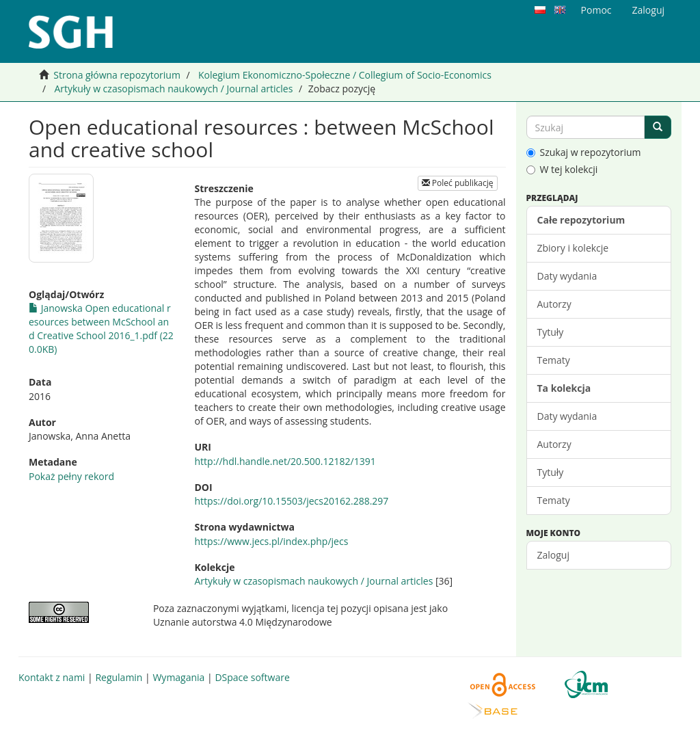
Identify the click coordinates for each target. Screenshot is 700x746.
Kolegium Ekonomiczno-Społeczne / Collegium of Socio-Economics (345, 75)
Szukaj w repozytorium (584, 152)
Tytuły (551, 332)
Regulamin (119, 677)
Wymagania (178, 677)
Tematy (554, 360)
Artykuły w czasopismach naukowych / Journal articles (173, 89)
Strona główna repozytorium (117, 75)
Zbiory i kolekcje (573, 248)
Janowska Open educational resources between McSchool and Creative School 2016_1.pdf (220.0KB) (101, 329)
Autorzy (554, 304)
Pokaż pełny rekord (71, 476)
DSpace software (252, 677)
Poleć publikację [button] (458, 183)
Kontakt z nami (52, 677)
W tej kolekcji (562, 169)
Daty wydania (567, 276)
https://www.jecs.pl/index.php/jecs (272, 541)
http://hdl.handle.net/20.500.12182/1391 (285, 461)
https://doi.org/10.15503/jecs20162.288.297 (292, 501)
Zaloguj (553, 555)
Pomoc (596, 10)
